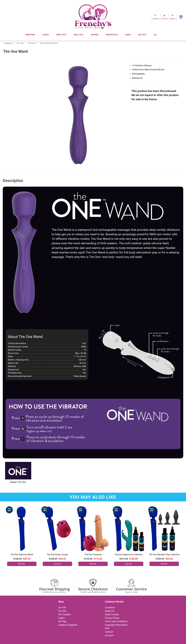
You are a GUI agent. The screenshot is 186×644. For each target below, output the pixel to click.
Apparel (95, 35)
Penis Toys (61, 35)
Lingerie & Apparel (68, 625)
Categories (8, 43)
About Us (110, 611)
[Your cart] (181, 17)
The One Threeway (93, 555)
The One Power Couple (57, 555)
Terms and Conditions (116, 621)
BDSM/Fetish (112, 35)
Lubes (128, 35)
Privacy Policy (112, 618)
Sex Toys (142, 35)
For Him (63, 611)
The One (22, 482)
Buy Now (22, 564)
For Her (62, 607)
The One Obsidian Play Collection (164, 555)
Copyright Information (116, 625)
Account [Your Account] (109, 635)
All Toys (62, 621)
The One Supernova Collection (129, 555)
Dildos (46, 35)
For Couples (65, 614)
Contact (109, 632)
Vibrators (30, 35)
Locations (110, 607)
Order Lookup (112, 614)
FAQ (107, 628)
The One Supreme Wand (22, 555)
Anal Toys (78, 35)
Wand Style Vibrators (49, 43)
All (155, 35)
